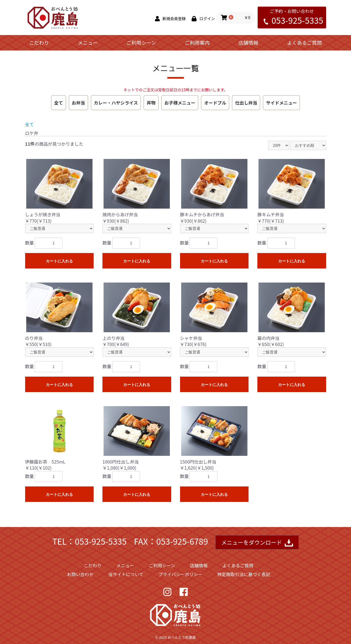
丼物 (151, 103)
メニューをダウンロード (257, 543)
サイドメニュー (281, 103)
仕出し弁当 (246, 103)
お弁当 (78, 103)
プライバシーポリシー (180, 574)
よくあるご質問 (304, 42)
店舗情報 (248, 42)
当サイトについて (126, 574)
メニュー (88, 42)
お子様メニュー (180, 103)
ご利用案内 (197, 42)
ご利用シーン (141, 42)
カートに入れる (59, 261)
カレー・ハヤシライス (116, 103)
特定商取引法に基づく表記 (244, 574)
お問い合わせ (80, 574)
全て (59, 103)
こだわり (39, 42)
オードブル (215, 103)
